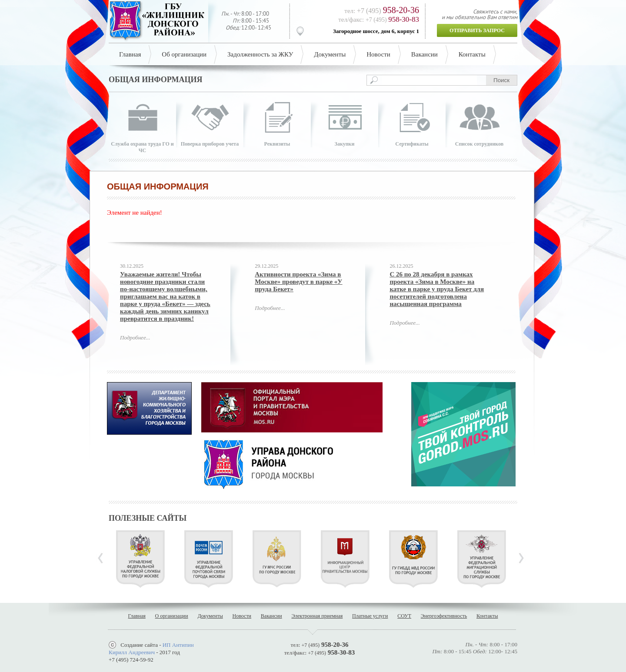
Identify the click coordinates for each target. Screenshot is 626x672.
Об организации (184, 54)
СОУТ (404, 616)
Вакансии (425, 54)
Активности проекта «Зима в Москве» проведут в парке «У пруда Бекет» (298, 282)
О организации (172, 616)
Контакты (472, 54)
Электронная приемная (317, 616)
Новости (378, 54)
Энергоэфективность (444, 616)
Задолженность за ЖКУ (260, 54)
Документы (330, 54)
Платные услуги (370, 616)
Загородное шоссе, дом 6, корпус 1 (376, 31)
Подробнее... (135, 338)
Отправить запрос (477, 30)
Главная (130, 54)
